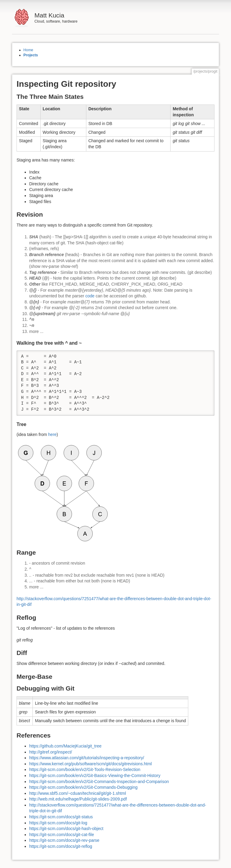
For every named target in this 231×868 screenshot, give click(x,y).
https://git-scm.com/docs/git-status (61, 817)
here (52, 434)
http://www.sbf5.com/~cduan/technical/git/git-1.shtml (78, 793)
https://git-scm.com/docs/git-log (58, 823)
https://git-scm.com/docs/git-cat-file (62, 835)
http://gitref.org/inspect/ (51, 752)
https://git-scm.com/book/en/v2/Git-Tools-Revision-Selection (85, 769)
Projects (31, 55)
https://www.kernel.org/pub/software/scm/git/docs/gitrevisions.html (91, 764)
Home (28, 50)
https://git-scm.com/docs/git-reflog (61, 846)
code (90, 296)
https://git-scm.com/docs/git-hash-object (66, 829)
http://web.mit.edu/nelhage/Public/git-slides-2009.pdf (78, 799)
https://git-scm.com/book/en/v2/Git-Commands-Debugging (83, 787)
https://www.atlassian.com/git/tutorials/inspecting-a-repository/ (87, 758)
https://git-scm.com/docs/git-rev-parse (64, 840)
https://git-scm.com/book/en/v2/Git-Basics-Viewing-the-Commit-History (95, 776)
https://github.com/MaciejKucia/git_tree (65, 746)
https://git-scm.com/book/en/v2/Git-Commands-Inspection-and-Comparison (99, 782)
